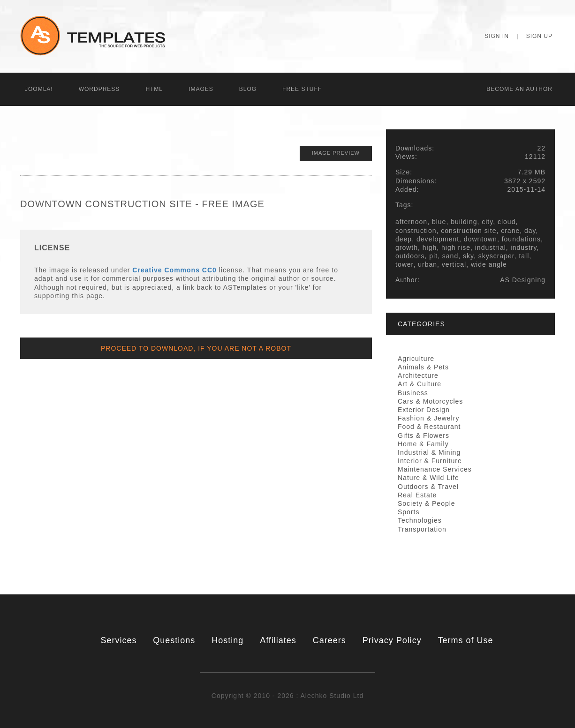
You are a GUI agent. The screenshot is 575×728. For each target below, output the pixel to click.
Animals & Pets (423, 367)
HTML (154, 89)
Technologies (420, 520)
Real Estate (417, 495)
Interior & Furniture (430, 461)
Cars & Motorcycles (430, 401)
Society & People (427, 503)
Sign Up (539, 36)
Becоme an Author (519, 89)
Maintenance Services (435, 469)
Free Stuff (302, 89)
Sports (409, 512)
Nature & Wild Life (428, 478)
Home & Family (423, 444)
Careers (329, 640)
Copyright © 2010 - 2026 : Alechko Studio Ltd (287, 696)
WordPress (99, 89)
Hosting (227, 640)
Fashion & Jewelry (428, 418)
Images (201, 89)
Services (118, 640)
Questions (174, 640)
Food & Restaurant (429, 427)
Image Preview (336, 153)
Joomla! (39, 89)
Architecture (418, 375)
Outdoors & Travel (428, 487)
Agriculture (416, 359)
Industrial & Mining (429, 452)
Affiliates (278, 640)
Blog (248, 89)
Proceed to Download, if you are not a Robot (196, 348)
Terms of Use (466, 640)
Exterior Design (424, 410)
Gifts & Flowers (424, 435)
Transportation (422, 529)
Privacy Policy (392, 640)
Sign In (497, 36)
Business (413, 393)
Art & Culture (420, 384)
